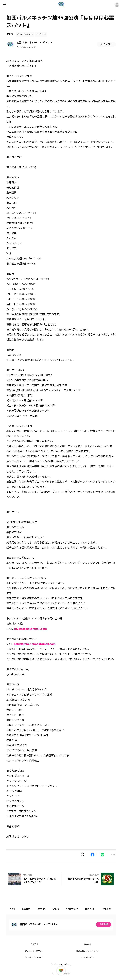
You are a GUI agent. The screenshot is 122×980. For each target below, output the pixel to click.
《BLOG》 (112, 909)
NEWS (10, 34)
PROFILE (94, 909)
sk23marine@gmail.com (30, 629)
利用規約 (88, 944)
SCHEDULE (75, 909)
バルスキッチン (25, 34)
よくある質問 (88, 958)
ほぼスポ (41, 34)
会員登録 (104, 925)
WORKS (27, 909)
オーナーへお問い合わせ (61, 964)
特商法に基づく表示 (34, 958)
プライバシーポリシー (34, 951)
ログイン (117, 4)
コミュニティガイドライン (88, 951)
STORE (43, 909)
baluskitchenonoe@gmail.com (35, 644)
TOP (13, 909)
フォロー (106, 44)
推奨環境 (34, 944)
